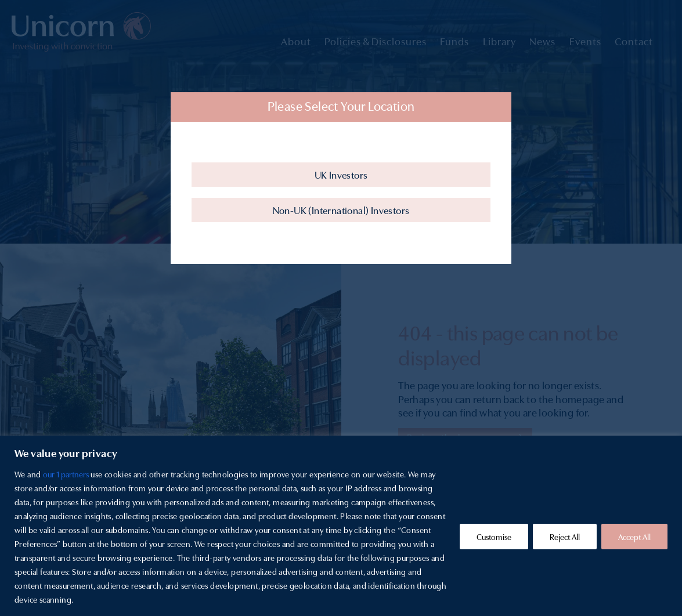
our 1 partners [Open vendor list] (66, 474)
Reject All (565, 537)
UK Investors (341, 174)
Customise (494, 537)
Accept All (634, 537)
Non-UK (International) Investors (341, 210)
